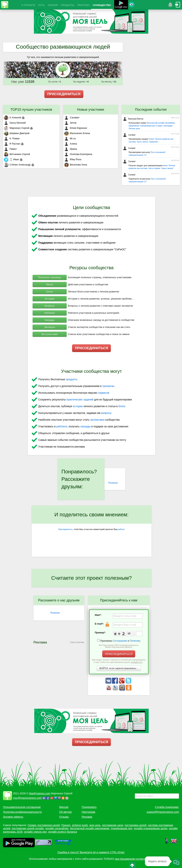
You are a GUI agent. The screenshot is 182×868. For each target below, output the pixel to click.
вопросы (106, 413)
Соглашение (120, 641)
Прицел (66, 825)
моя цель (95, 825)
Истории (50, 299)
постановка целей (135, 825)
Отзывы (64, 817)
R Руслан (12, 144)
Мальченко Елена (77, 133)
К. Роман (12, 138)
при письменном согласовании (134, 859)
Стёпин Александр (17, 165)
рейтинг (121, 529)
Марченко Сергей (17, 128)
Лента (50, 284)
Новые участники (91, 110)
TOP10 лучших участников (31, 110)
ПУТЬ (41, 5)
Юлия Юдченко (76, 128)
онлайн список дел (35, 832)
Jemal (70, 123)
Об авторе (65, 812)
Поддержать (89, 807)
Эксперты (50, 327)
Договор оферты (13, 817)
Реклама (87, 817)
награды (85, 426)
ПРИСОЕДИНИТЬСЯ (64, 94)
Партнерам (88, 812)
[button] (176, 862)
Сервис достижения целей (44, 825)
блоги (122, 406)
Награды (50, 320)
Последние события (151, 110)
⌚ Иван (11, 159)
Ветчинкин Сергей (17, 154)
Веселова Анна (76, 165)
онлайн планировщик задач (151, 828)
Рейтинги (50, 313)
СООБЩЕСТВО (102, 5)
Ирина (71, 149)
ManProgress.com (40, 793)
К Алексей (13, 117)
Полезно (113, 483)
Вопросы (50, 306)
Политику (135, 641)
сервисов (104, 393)
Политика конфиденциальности (22, 812)
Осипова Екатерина (78, 154)
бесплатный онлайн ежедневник (90, 828)
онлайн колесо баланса (62, 832)
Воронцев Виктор (133, 119)
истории (78, 406)
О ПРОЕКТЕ (28, 5)
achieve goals (80, 825)
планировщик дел (122, 828)
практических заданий (80, 400)
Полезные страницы (50, 277)
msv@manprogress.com (27, 798)
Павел (10, 149)
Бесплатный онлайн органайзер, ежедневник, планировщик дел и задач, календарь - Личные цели (152, 126)
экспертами (97, 420)
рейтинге (62, 426)
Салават (72, 117)
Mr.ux (70, 138)
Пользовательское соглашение (22, 807)
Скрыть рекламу (77, 642)
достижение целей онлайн (28, 828)
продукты (72, 379)
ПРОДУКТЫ (68, 5)
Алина (71, 144)
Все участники (49, 334)
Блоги (50, 292)
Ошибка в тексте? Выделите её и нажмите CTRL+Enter (91, 852)
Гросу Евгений (15, 123)
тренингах (108, 386)
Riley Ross (73, 159)
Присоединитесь (65, 529)
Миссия (64, 807)
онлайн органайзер (57, 828)
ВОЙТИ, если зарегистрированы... (119, 668)
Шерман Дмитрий (17, 133)
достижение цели (113, 825)
